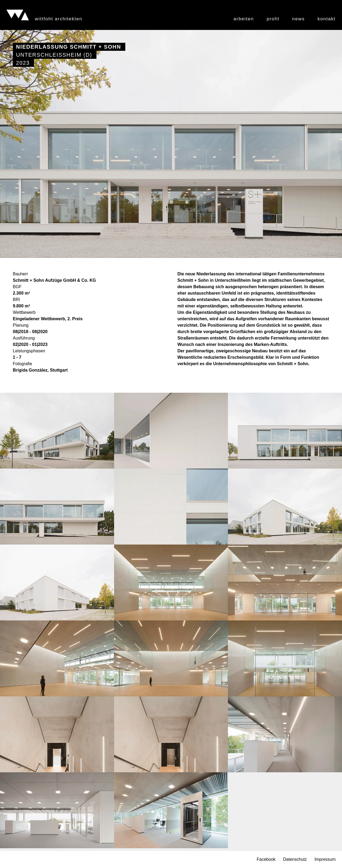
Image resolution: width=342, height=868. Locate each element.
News (299, 19)
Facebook (266, 859)
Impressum (325, 859)
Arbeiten (244, 19)
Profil (273, 19)
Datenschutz (295, 859)
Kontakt (327, 19)
